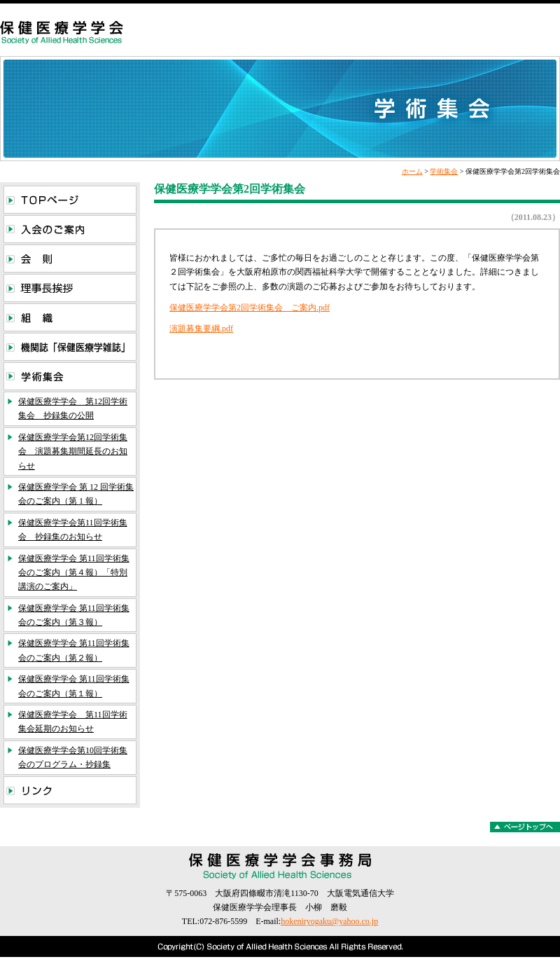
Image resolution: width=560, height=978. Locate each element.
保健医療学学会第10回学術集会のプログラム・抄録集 (73, 757)
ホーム (412, 171)
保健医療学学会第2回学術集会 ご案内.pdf (250, 308)
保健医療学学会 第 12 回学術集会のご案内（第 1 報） (76, 494)
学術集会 (444, 171)
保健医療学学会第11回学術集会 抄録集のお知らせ (73, 530)
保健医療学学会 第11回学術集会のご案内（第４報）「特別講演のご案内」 (74, 573)
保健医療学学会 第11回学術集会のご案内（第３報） (74, 615)
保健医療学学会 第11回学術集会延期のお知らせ (73, 722)
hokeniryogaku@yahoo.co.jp (329, 921)
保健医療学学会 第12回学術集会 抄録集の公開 (73, 408)
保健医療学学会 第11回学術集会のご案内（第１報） (74, 686)
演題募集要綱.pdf (201, 329)
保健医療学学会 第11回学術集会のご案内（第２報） (74, 650)
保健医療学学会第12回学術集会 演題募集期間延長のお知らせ (73, 452)
